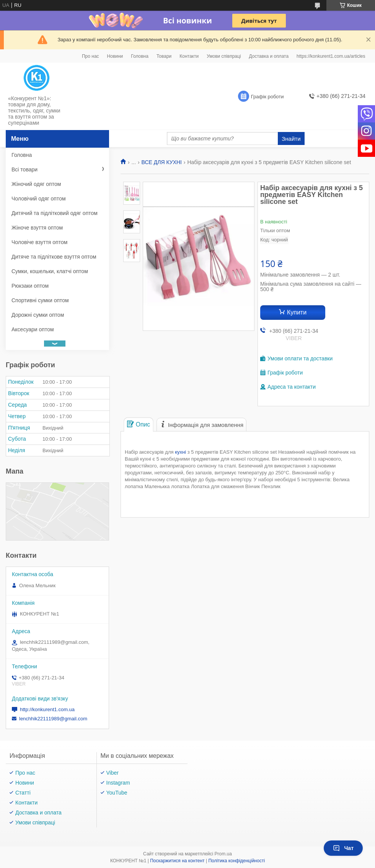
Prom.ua (223, 854)
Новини (115, 56)
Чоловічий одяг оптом (39, 199)
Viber (112, 773)
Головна (140, 56)
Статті (23, 793)
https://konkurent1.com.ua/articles (331, 56)
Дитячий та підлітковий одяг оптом (55, 213)
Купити (297, 312)
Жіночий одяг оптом (36, 184)
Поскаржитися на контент (177, 861)
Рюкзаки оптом (30, 286)
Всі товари (24, 169)
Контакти (189, 56)
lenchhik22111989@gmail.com (53, 719)
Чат (343, 848)
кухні (180, 452)
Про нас (90, 56)
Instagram (118, 783)
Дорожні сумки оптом (38, 315)
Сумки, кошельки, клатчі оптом (50, 271)
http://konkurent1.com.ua (47, 709)
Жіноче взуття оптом (37, 228)
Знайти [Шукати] (291, 139)
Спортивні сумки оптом (40, 300)
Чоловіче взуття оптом (39, 242)
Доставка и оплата (269, 56)
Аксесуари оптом (33, 329)
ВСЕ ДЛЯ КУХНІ (162, 162)
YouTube (117, 793)
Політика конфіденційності (236, 861)
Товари (164, 56)
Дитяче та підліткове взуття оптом (54, 257)
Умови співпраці (224, 56)
